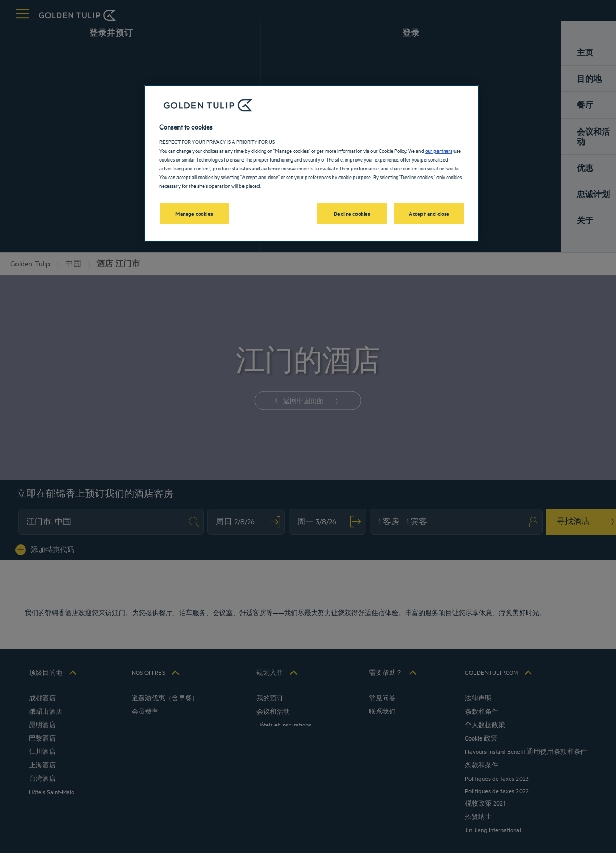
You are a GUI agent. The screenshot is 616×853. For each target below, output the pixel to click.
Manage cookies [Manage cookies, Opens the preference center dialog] (194, 213)
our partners (439, 150)
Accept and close (429, 213)
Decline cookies (352, 213)
